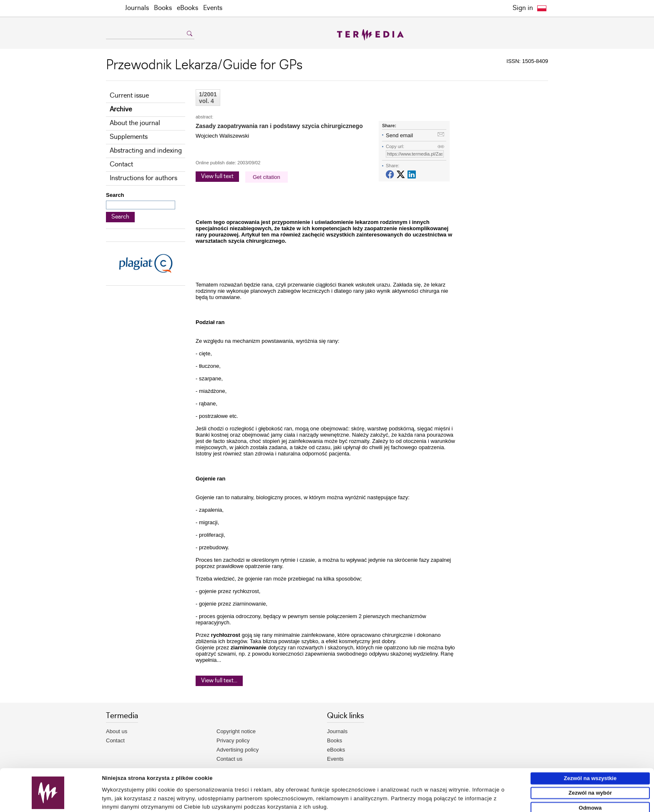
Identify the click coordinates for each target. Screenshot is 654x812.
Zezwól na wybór (590, 765)
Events (213, 8)
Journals (137, 8)
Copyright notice (236, 731)
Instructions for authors (143, 178)
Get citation (267, 177)
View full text (217, 176)
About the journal (135, 123)
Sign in (523, 8)
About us (117, 731)
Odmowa (590, 781)
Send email (399, 135)
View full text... (219, 681)
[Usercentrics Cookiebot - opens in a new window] (48, 802)
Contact (121, 165)
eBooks (187, 8)
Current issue (129, 96)
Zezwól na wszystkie (590, 751)
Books (163, 8)
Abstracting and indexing (146, 151)
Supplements (129, 137)
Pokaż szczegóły (387, 802)
